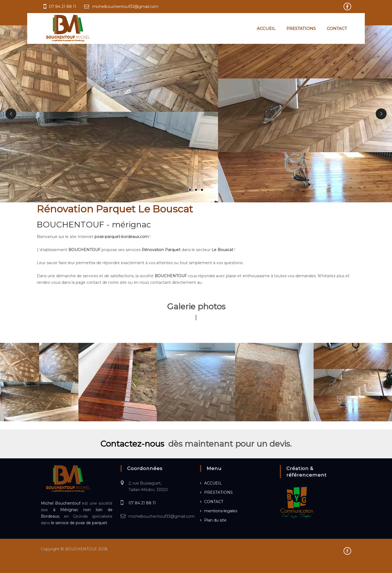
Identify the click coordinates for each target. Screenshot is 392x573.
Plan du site (215, 520)
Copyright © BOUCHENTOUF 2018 (74, 549)
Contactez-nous (132, 444)
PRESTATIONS (301, 28)
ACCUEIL (266, 28)
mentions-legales (221, 511)
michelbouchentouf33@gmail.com (125, 7)
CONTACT (337, 28)
